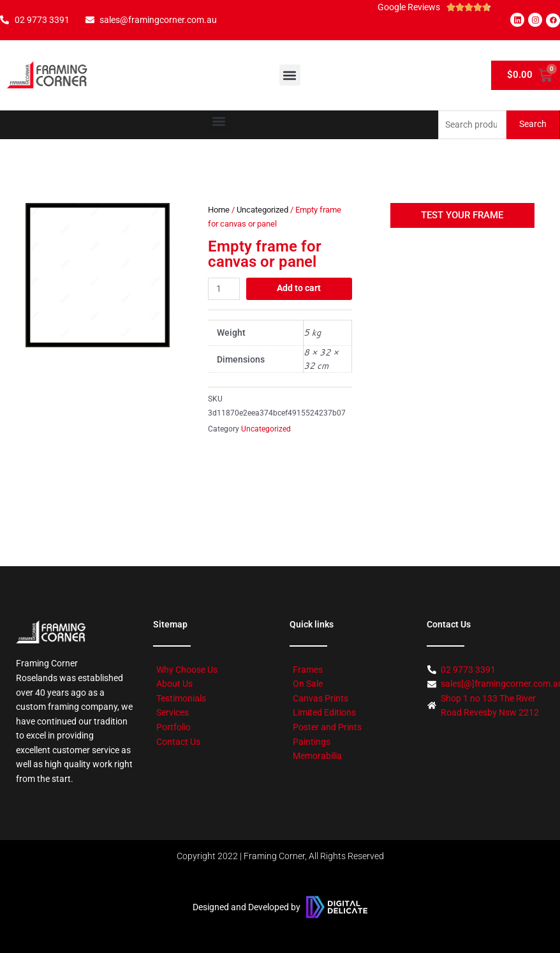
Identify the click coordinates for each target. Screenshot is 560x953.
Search (533, 124)
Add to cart (299, 288)
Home (219, 210)
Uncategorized (262, 210)
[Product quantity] (224, 289)
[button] (290, 75)
